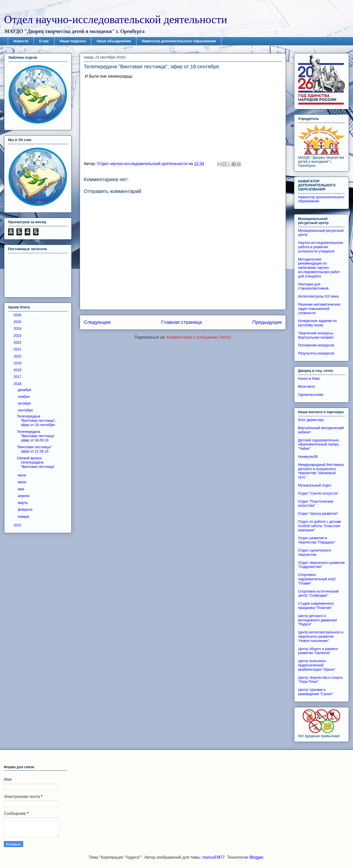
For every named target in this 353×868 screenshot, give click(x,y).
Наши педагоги (73, 41)
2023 (18, 336)
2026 (18, 315)
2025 (18, 322)
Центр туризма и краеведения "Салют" (316, 692)
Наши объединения (114, 41)
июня (22, 482)
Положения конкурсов (316, 345)
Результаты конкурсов (316, 353)
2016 (18, 384)
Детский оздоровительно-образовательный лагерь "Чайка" (319, 444)
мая (21, 489)
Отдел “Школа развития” (318, 513)
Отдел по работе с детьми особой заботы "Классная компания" (319, 526)
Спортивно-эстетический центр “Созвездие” (318, 593)
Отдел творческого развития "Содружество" (321, 565)
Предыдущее (267, 322)
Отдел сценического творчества (315, 552)
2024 (18, 329)
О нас (44, 41)
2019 (18, 363)
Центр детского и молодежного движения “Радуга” (317, 620)
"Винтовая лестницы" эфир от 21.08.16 (34, 449)
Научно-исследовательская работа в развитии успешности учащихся (320, 247)
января (24, 517)
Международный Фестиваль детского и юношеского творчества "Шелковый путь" (321, 471)
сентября (26, 410)
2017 (18, 377)
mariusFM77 (213, 857)
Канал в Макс (309, 378)
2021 (18, 349)
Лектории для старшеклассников (313, 286)
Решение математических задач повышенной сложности (319, 309)
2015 (18, 525)
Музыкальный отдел (315, 485)
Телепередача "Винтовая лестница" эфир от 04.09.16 (36, 436)
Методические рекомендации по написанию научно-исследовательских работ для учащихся (319, 268)
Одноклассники (311, 395)
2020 (18, 356)
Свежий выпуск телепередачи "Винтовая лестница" (36, 462)
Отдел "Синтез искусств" (318, 493)
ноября (24, 397)
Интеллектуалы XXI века (318, 296)
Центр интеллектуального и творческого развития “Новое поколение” (321, 636)
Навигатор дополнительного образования (179, 41)
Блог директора (311, 420)
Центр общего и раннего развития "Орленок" (318, 651)
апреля (24, 496)
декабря (25, 390)
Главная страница (181, 322)
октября (25, 403)
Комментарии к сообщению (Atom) (199, 337)
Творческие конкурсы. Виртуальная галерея (316, 335)
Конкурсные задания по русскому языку (317, 323)
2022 (18, 342)
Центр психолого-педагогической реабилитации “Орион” (317, 665)
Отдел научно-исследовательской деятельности (116, 20)
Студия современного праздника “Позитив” (316, 606)
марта (23, 503)
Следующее (97, 322)
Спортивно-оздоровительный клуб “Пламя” (317, 579)
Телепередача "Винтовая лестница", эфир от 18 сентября (36, 421)
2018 (18, 370)
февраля (25, 509)
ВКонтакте (306, 387)
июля (22, 475)
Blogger (256, 857)
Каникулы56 (308, 457)
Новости (21, 41)
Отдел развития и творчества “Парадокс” (317, 540)
